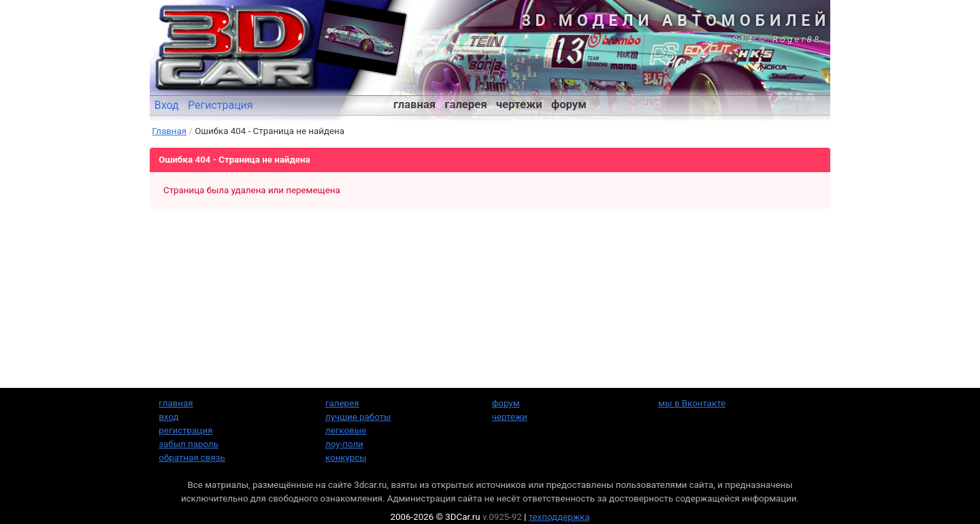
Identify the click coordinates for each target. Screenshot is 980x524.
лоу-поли (344, 444)
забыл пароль (189, 444)
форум (569, 104)
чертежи (519, 104)
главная (414, 104)
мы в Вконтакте (692, 403)
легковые (346, 430)
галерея (466, 104)
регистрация (185, 430)
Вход (167, 105)
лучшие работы (358, 417)
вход (168, 417)
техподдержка (559, 517)
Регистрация (220, 105)
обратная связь (192, 458)
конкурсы (346, 458)
